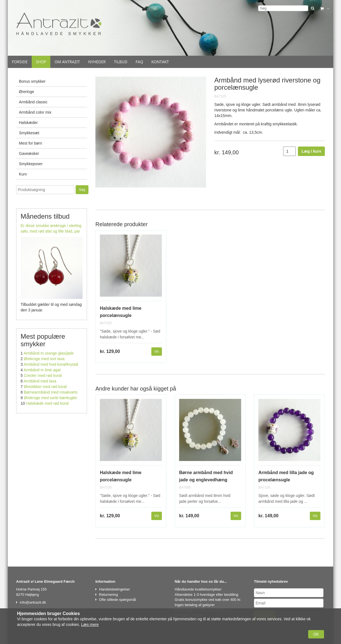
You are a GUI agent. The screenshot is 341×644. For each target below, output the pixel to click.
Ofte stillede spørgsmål (118, 600)
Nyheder (97, 62)
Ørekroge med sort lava (44, 359)
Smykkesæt (29, 133)
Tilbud (121, 62)
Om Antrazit (67, 62)
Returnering (108, 595)
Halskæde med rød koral (47, 403)
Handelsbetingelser (114, 589)
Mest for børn (30, 143)
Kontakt (160, 62)
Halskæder (28, 123)
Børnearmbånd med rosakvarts (51, 392)
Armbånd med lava (40, 381)
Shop (41, 62)
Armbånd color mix (35, 112)
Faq (139, 62)
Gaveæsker (29, 153)
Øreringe (26, 92)
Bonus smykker (32, 81)
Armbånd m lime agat (42, 370)
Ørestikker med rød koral (45, 387)
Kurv (23, 174)
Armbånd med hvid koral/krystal (51, 364)
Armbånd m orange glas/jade (49, 353)
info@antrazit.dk (33, 602)
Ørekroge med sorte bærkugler (50, 398)
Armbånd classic (33, 102)
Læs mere (90, 625)
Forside (20, 62)
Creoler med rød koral (43, 375)
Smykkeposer (31, 164)
